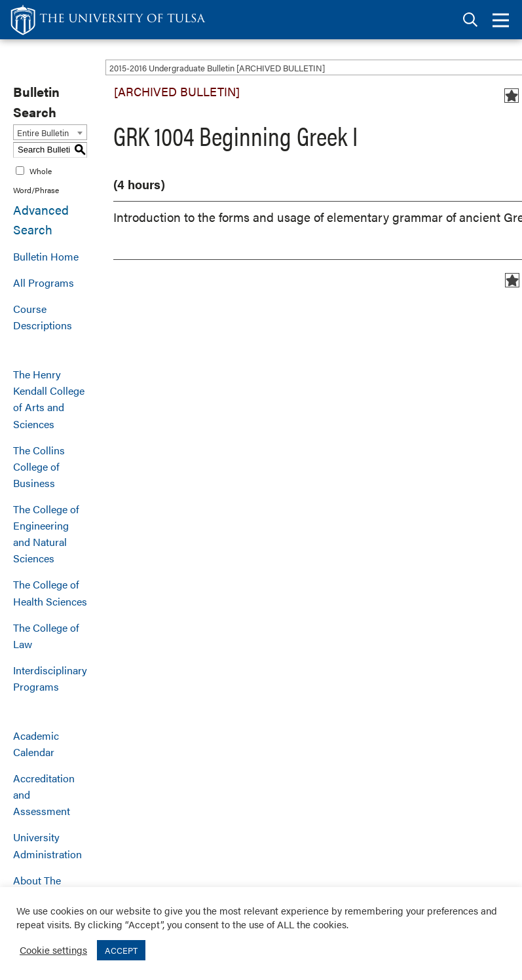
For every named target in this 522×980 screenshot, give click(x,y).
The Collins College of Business (39, 466)
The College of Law (46, 636)
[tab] (470, 20)
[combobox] (50, 132)
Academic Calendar (36, 744)
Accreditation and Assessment (44, 794)
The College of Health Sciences (50, 592)
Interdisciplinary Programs (50, 678)
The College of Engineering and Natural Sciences (46, 534)
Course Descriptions (43, 317)
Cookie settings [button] (53, 950)
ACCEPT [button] (121, 950)
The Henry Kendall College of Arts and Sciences (49, 399)
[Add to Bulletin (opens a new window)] (512, 96)
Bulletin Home (46, 256)
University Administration (47, 845)
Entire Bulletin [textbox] (43, 133)
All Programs (44, 282)
